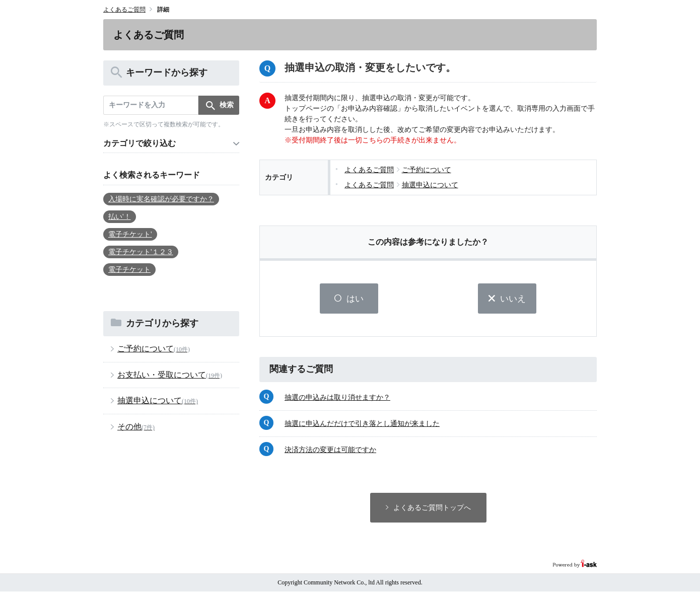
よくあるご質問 (124, 10)
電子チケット (129, 270)
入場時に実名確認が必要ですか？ (161, 199)
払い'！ (120, 217)
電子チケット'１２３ (141, 252)
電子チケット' (130, 234)
